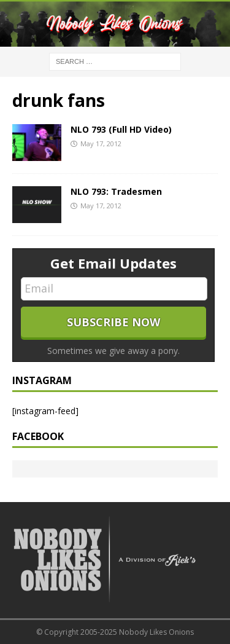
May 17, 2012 (101, 143)
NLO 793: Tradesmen (116, 191)
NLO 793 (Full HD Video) (121, 129)
